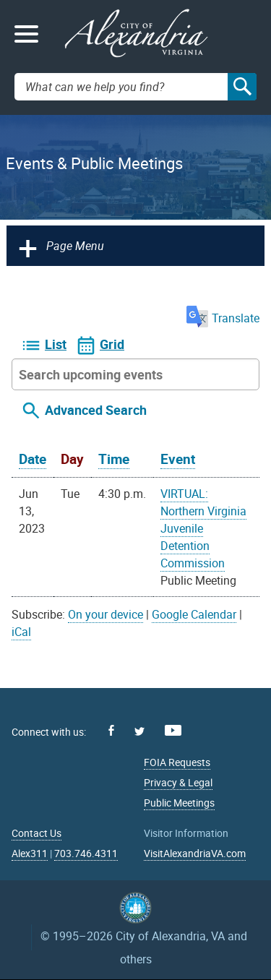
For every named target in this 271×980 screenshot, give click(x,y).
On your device (106, 614)
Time (114, 459)
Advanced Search (96, 410)
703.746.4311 (86, 853)
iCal (21, 632)
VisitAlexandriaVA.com (195, 853)
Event (178, 459)
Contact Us (36, 833)
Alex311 (30, 853)
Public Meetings (179, 803)
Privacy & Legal (178, 782)
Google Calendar (194, 614)
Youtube (173, 730)
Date (33, 459)
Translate (223, 318)
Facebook (111, 730)
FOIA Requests (177, 762)
